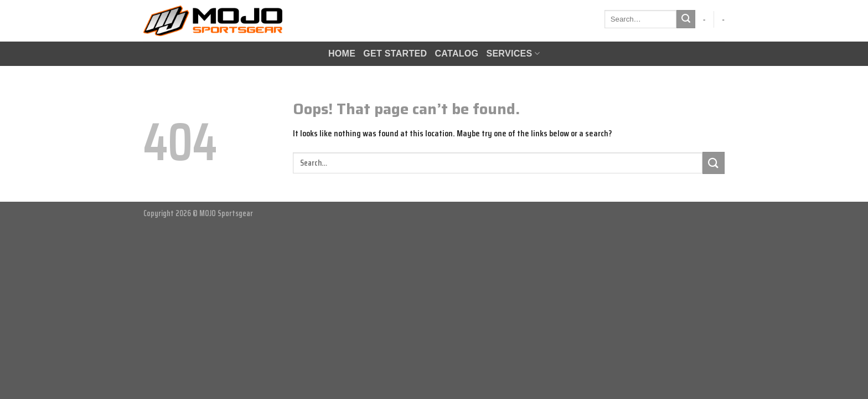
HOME (342, 53)
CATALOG (456, 53)
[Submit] (686, 19)
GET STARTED (395, 53)
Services (513, 53)
